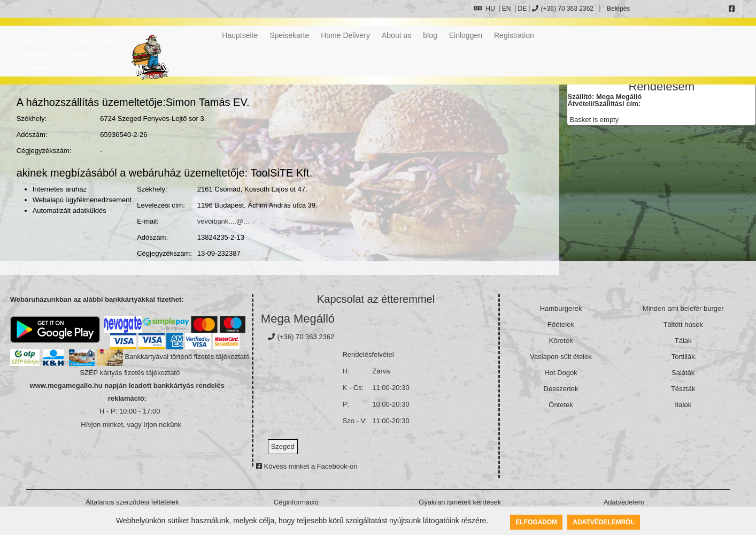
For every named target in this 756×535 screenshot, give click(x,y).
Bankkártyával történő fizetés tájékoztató (187, 357)
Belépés (618, 9)
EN (507, 9)
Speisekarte (289, 35)
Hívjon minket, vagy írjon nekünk (131, 425)
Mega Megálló (298, 319)
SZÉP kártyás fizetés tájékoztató (130, 373)
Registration (514, 35)
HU (484, 9)
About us (396, 35)
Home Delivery (345, 35)
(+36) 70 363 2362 (563, 9)
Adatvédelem (624, 502)
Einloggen (466, 35)
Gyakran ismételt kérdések (460, 502)
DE (523, 9)
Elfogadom (536, 522)
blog (430, 35)
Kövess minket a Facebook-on (307, 466)
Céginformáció (296, 502)
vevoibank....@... (223, 221)
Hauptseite (240, 35)
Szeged (283, 446)
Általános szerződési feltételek (132, 502)
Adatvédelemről (604, 522)
